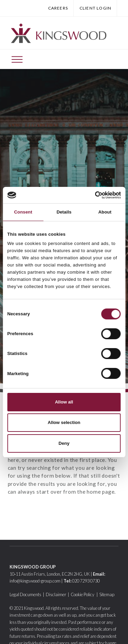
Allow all (64, 402)
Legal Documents (25, 594)
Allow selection (64, 422)
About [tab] (105, 212)
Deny (64, 443)
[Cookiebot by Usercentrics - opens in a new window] (92, 195)
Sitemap (107, 594)
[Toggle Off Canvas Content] (17, 59)
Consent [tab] (23, 212)
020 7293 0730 (86, 581)
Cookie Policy (83, 594)
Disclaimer (56, 594)
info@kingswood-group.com (35, 581)
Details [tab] (64, 212)
